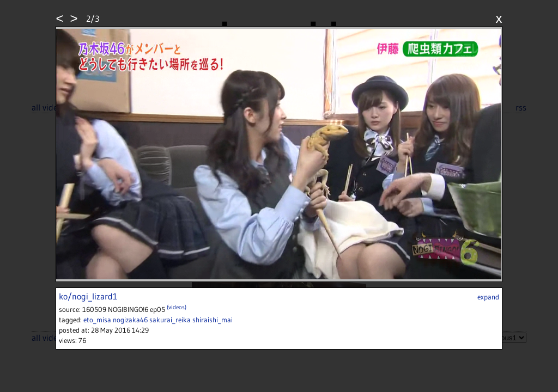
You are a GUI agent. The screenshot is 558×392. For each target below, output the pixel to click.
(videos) (177, 307)
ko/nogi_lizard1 (88, 296)
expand (488, 297)
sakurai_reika (170, 320)
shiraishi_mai (213, 320)
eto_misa (97, 320)
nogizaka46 (130, 320)
